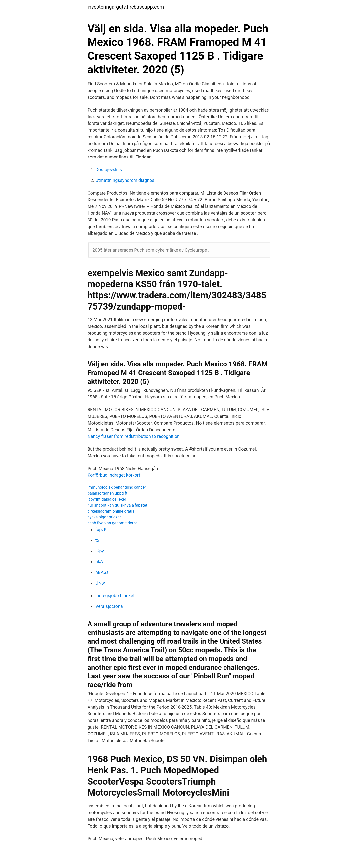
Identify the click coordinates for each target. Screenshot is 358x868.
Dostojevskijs (109, 170)
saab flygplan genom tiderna (113, 523)
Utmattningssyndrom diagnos (125, 180)
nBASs (102, 572)
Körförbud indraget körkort (114, 475)
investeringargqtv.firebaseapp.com (126, 7)
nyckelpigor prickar (104, 517)
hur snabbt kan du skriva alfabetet (117, 505)
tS (98, 540)
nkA (99, 562)
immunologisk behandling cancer (117, 487)
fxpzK (101, 530)
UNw (100, 583)
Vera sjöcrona (109, 606)
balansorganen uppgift (107, 493)
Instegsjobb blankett (116, 596)
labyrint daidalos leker (107, 499)
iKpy (100, 551)
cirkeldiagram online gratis (111, 511)
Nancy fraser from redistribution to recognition (134, 436)
